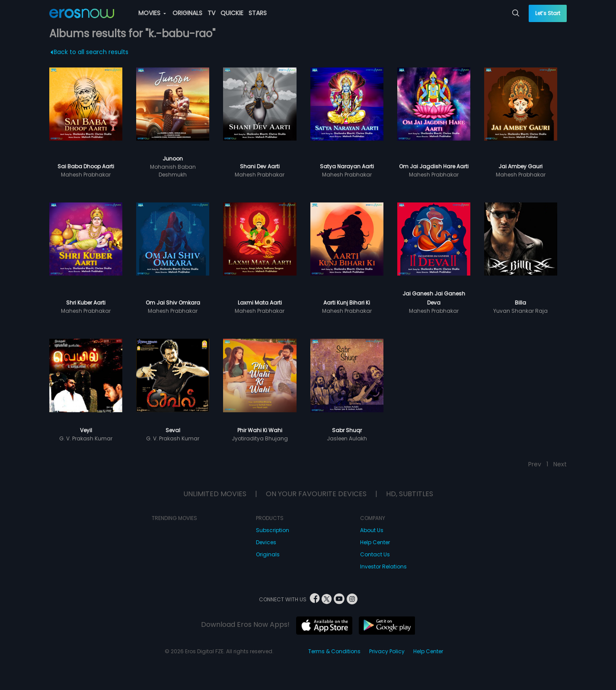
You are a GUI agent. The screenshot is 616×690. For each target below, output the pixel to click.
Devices (266, 542)
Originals (268, 554)
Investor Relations (383, 566)
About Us (372, 530)
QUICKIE (232, 13)
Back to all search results (89, 52)
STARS (258, 13)
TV (211, 13)
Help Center (375, 542)
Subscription (273, 530)
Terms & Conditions (334, 651)
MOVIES (152, 13)
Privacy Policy (387, 651)
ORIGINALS (187, 13)
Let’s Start (548, 13)
